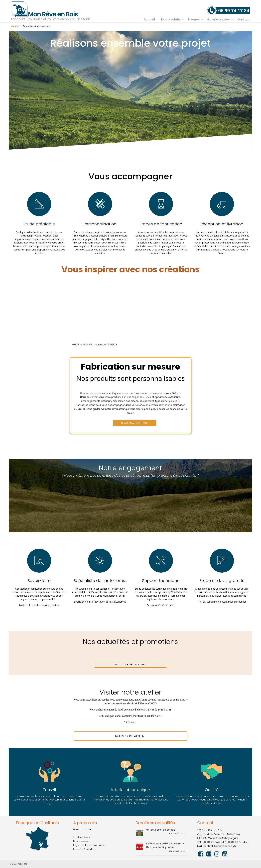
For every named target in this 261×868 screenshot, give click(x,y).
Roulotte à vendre (84, 849)
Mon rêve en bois (45, 9)
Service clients (82, 837)
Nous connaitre (82, 829)
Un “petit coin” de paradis (161, 830)
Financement (81, 841)
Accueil (15, 26)
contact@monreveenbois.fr (220, 846)
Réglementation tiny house (89, 845)
